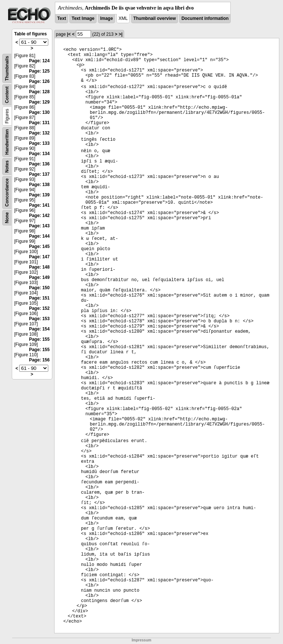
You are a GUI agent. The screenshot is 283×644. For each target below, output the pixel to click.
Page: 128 (39, 92)
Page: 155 (39, 339)
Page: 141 (39, 205)
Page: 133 (39, 143)
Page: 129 (39, 102)
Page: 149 (39, 277)
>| (120, 34)
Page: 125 (39, 71)
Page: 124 (39, 61)
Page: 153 (39, 319)
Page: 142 (39, 216)
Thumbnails (7, 68)
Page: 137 (39, 174)
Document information (205, 18)
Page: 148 (39, 267)
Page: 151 (39, 298)
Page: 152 (39, 308)
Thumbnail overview (155, 18)
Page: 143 (39, 226)
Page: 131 (39, 123)
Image (107, 18)
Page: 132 (39, 133)
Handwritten (7, 142)
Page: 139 (39, 195)
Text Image (83, 18)
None (7, 218)
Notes (7, 166)
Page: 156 (39, 360)
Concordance (7, 192)
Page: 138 (39, 185)
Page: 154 (39, 329)
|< (69, 34)
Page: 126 (39, 81)
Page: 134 (39, 154)
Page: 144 (39, 236)
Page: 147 (39, 257)
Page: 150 (39, 288)
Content (7, 95)
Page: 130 (39, 112)
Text (62, 18)
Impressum (141, 640)
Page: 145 (39, 246)
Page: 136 (39, 164)
